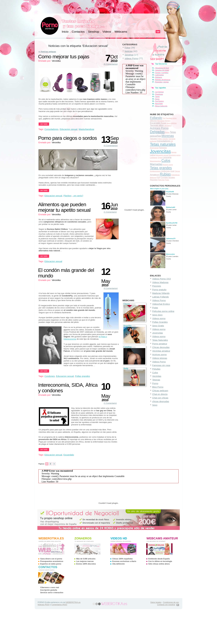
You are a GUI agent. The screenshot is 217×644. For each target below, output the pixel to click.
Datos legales (156, 602)
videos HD (119, 538)
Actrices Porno (159, 128)
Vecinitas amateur (161, 351)
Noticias (129, 51)
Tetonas (156, 380)
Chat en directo (160, 394)
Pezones (154, 180)
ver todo (44, 124)
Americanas (154, 148)
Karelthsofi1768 (172, 223)
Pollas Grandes (160, 322)
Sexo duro (157, 315)
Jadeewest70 (171, 239)
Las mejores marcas (85, 561)
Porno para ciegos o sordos (68, 138)
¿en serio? (168, 125)
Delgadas (157, 132)
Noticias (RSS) (44, 605)
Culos (166, 161)
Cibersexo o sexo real (50, 587)
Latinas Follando (160, 297)
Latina (153, 155)
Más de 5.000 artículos (86, 559)
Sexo (155, 405)
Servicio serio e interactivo (52, 593)
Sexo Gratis (158, 326)
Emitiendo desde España (159, 559)
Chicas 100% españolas (122, 559)
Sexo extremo (172, 123)
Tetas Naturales (160, 340)
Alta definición (119, 564)
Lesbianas (154, 158)
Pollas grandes (163, 139)
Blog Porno (158, 387)
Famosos (163, 148)
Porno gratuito (159, 290)
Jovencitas (160, 151)
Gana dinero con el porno (51, 559)
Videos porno (159, 318)
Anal (172, 171)
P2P (158, 177)
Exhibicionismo (155, 171)
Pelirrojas (161, 180)
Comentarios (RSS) (59, 605)
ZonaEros (83, 538)
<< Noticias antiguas (47, 52)
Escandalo (155, 123)
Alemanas (161, 121)
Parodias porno (171, 118)
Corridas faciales (168, 177)
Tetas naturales (163, 144)
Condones (50, 376)
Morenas (168, 136)
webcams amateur (162, 538)
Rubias (165, 174)
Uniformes (165, 171)
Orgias (160, 158)
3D (172, 141)
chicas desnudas (161, 401)
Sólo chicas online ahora (159, 564)
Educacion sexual (162, 155)
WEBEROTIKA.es (73, 602)
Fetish (167, 132)
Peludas (156, 369)
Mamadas (156, 164)
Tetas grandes (161, 168)
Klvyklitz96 (170, 192)
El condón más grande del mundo (66, 273)
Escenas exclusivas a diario (124, 561)
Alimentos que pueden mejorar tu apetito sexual (64, 207)
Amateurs (155, 175)
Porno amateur (160, 344)
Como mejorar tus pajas (64, 57)
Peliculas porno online (163, 311)
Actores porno (168, 165)
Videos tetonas (160, 358)
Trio (164, 118)
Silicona (153, 121)
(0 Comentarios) (111, 64)
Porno (155, 383)
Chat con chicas (160, 398)
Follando (156, 118)
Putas (167, 180)
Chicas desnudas (161, 347)
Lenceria (167, 157)
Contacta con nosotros (166, 605)
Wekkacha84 (171, 207)
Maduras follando (161, 293)
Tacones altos (157, 125)
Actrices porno (159, 354)
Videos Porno (159, 300)
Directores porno (175, 155)
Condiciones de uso (171, 602)
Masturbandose (155, 161)
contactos (48, 567)
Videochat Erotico (161, 304)
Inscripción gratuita (49, 590)
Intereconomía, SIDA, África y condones (68, 388)
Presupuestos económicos (52, 561)
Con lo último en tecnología (160, 561)
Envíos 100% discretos (86, 564)
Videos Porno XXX (162, 279)
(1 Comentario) (110, 212)
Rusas (164, 123)
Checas (177, 171)
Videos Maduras (160, 282)
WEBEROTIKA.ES (51, 538)
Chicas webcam (160, 391)
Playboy (168, 121)
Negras (174, 152)
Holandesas (175, 175)
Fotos (127, 48)
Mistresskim (170, 254)
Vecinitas (157, 376)
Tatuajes (153, 139)
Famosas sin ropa (161, 365)
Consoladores (164, 141)
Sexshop (129, 55)
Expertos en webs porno (51, 564)
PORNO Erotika (50, 26)
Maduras (153, 177)
